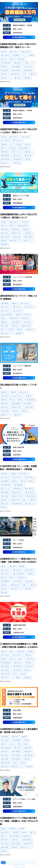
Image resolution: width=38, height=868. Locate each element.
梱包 (19, 678)
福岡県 (26, 222)
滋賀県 (22, 59)
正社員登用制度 (8, 315)
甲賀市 (19, 78)
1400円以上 (15, 52)
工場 (5, 59)
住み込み (32, 330)
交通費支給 (17, 67)
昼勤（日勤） (18, 233)
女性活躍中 (17, 70)
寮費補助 (6, 481)
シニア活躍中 (24, 744)
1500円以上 (15, 137)
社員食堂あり (30, 755)
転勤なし (6, 67)
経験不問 (19, 63)
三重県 (22, 652)
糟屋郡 (5, 244)
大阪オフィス (7, 78)
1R (26, 74)
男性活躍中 (30, 70)
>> (22, 866)
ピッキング (30, 241)
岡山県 (5, 392)
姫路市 (31, 767)
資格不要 (6, 70)
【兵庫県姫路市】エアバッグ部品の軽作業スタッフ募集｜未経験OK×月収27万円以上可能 (19, 821)
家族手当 (17, 230)
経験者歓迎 (15, 318)
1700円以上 (19, 311)
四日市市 (31, 659)
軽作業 (30, 233)
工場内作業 (6, 237)
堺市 (5, 507)
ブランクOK (31, 63)
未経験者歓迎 (7, 63)
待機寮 (28, 78)
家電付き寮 (16, 74)
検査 (17, 832)
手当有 (30, 655)
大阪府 (5, 474)
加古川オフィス (17, 589)
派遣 (34, 74)
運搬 (5, 52)
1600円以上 (26, 303)
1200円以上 (6, 55)
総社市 (19, 415)
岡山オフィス (7, 415)
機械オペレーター (20, 55)
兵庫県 (14, 566)
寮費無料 (6, 303)
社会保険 (18, 237)
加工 (13, 652)
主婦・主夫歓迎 (19, 496)
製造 (33, 55)
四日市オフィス (8, 678)
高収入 (21, 330)
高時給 (20, 315)
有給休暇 (29, 404)
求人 (13, 59)
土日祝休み (31, 492)
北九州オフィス (16, 241)
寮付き (5, 74)
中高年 (19, 748)
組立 (5, 566)
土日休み (29, 67)
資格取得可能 (18, 504)
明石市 (30, 589)
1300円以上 (27, 52)
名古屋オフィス (8, 333)
